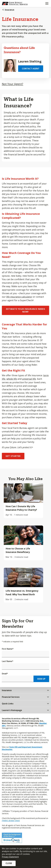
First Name (8, 649)
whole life (12, 379)
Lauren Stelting (30, 61)
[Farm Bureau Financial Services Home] (15, 3)
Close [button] (9, 863)
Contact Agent (31, 69)
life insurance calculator (19, 297)
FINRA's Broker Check (11, 821)
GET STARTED (13, 456)
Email (5, 674)
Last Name (8, 661)
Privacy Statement (10, 857)
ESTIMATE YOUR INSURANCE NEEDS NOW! (25, 310)
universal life (29, 379)
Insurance (9, 10)
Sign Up (41, 679)
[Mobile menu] (47, 3)
